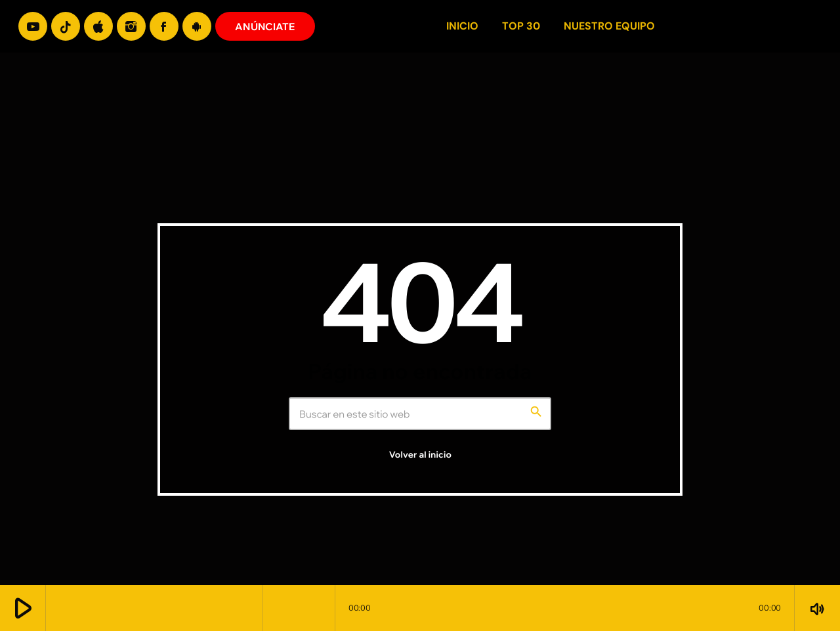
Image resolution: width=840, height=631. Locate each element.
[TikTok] (66, 26)
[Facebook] (164, 26)
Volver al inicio (420, 455)
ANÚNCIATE (265, 27)
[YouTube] (33, 26)
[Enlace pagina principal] (806, 26)
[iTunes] (98, 26)
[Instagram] (131, 26)
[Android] (197, 26)
